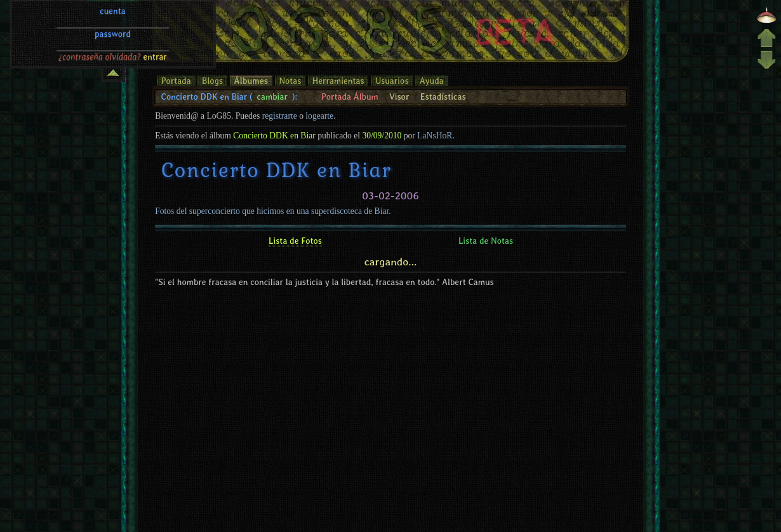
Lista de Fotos (295, 241)
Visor (399, 96)
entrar (155, 15)
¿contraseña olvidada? (100, 15)
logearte (319, 116)
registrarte (280, 116)
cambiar (272, 96)
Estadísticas (443, 96)
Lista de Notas (486, 241)
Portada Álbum (350, 96)
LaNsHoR (435, 136)
